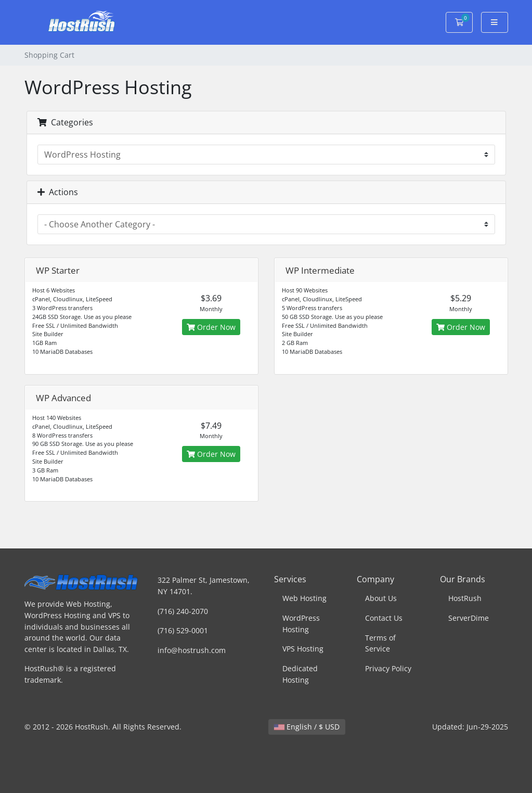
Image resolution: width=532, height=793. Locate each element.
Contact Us (384, 618)
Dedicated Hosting (300, 674)
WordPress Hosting (301, 624)
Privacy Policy (388, 668)
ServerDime (469, 618)
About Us (381, 598)
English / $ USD (307, 727)
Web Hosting (304, 598)
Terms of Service (380, 643)
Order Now (211, 327)
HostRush (465, 598)
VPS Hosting (303, 649)
